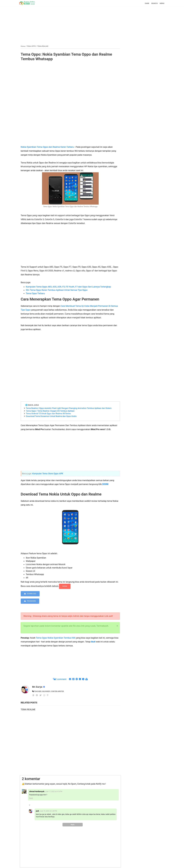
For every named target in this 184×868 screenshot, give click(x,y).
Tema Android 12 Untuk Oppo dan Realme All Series (48, 414)
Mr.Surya (38, 687)
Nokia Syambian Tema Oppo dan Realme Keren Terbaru (48, 147)
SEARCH (154, 3)
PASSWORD (30, 601)
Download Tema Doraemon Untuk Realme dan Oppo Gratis (51, 416)
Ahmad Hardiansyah (37, 791)
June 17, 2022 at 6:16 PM (54, 791)
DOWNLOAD (30, 594)
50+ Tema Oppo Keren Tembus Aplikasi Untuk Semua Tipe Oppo (57, 290)
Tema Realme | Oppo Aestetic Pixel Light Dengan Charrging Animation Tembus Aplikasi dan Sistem (69, 408)
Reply (31, 798)
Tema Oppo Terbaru (35, 293)
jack (37, 811)
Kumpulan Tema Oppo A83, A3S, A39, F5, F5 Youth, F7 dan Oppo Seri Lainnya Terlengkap (68, 287)
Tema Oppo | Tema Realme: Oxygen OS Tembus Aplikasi (50, 411)
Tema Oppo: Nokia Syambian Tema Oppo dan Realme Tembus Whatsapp (66, 57)
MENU (162, 3)
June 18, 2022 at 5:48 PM (48, 811)
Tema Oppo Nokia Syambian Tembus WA (55, 638)
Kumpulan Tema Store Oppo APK (48, 474)
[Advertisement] (92, 25)
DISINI (65, 586)
